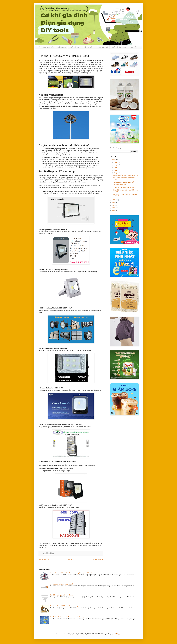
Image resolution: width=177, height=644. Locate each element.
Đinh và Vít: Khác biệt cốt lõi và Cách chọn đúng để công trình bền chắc (71, 573)
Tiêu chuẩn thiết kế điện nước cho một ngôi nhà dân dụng (67, 617)
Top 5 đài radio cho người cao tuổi (124, 182)
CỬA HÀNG (62, 47)
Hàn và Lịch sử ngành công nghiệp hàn (62, 595)
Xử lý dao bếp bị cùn (120, 185)
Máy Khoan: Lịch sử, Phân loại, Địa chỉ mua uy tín (65, 606)
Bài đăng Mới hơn (45, 559)
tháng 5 (116, 162)
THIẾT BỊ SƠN (88, 47)
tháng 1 (116, 173)
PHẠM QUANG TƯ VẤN (45, 47)
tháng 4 (116, 165)
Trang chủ (71, 559)
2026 (114, 160)
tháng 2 (116, 170)
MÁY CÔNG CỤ (102, 47)
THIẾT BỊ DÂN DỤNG (119, 47)
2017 (114, 205)
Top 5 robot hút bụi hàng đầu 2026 (124, 187)
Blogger (119, 634)
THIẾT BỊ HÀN (74, 47)
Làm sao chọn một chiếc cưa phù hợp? (61, 584)
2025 (114, 200)
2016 (114, 208)
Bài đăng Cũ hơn (98, 559)
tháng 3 (116, 168)
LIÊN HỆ (133, 47)
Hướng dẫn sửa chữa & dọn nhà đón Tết (126, 175)
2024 (114, 203)
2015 (114, 211)
